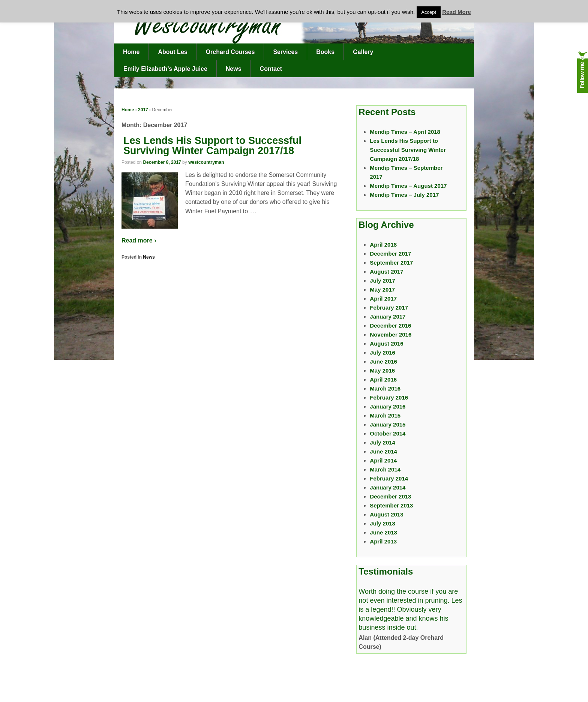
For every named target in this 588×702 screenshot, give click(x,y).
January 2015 (388, 424)
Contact (271, 69)
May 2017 (382, 290)
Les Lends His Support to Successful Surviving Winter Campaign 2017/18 (212, 146)
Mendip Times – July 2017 (404, 195)
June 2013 (383, 532)
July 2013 (382, 523)
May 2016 (382, 370)
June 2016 (383, 361)
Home (131, 52)
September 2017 (391, 263)
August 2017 (386, 272)
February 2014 (389, 478)
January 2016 (388, 406)
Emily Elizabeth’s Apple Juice (165, 69)
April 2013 (383, 541)
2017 (143, 110)
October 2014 (388, 433)
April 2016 (383, 379)
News (234, 69)
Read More (457, 12)
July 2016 (382, 352)
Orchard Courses (230, 52)
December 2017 (390, 254)
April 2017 (383, 299)
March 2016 (385, 388)
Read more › (139, 240)
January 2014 (388, 487)
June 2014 (383, 451)
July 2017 (382, 281)
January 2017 (388, 317)
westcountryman (206, 162)
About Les (172, 52)
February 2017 (389, 308)
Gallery (363, 52)
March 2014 (385, 469)
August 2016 (386, 344)
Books (325, 52)
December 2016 (390, 326)
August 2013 (386, 514)
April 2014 (383, 460)
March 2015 (385, 415)
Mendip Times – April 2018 (405, 132)
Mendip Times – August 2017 (408, 186)
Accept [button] (429, 12)
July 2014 (382, 442)
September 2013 (391, 505)
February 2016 (389, 397)
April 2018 (383, 245)
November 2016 (391, 335)
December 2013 (390, 496)
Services (285, 52)
